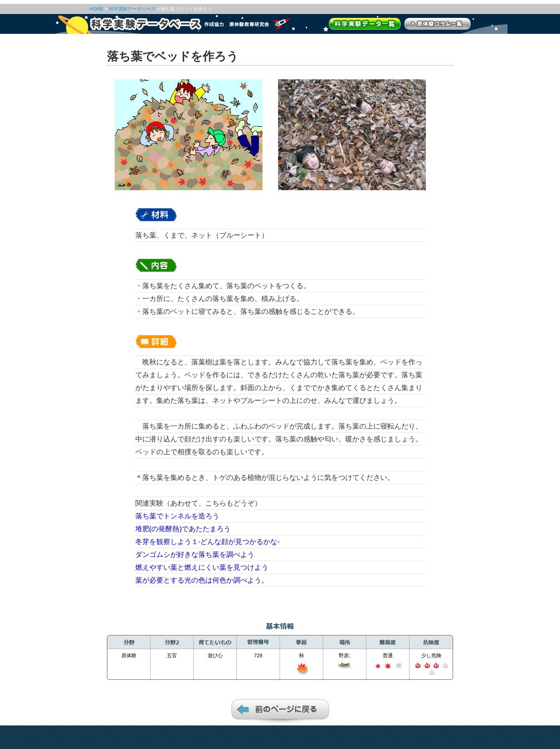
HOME (96, 9)
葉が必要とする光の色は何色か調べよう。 (202, 580)
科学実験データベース (132, 9)
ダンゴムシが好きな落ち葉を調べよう (195, 555)
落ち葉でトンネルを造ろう (177, 516)
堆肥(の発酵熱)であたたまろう (183, 529)
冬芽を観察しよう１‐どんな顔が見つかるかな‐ (208, 542)
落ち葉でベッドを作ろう (186, 9)
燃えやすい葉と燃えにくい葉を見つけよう (202, 567)
